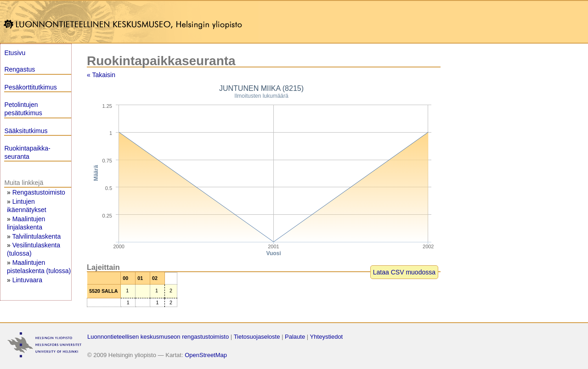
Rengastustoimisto (39, 192)
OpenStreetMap (206, 355)
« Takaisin (101, 75)
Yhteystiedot (327, 337)
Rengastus (20, 69)
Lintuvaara (27, 280)
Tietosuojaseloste (257, 337)
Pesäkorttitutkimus (30, 87)
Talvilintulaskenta (36, 236)
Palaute (295, 337)
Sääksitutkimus (26, 131)
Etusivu (15, 53)
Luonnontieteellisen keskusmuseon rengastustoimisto (158, 337)
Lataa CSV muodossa (404, 272)
